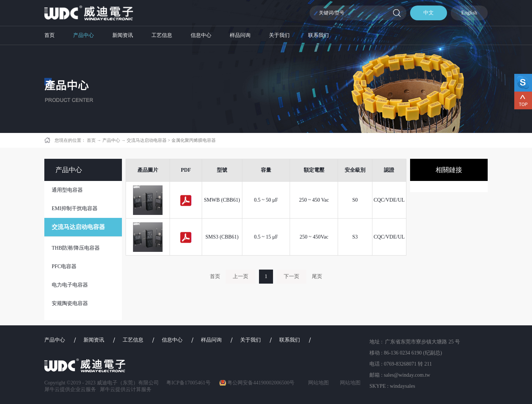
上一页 (241, 276)
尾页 (317, 276)
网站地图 (317, 383)
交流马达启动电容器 (147, 140)
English (469, 13)
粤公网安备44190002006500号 (261, 383)
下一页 (291, 276)
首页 (50, 35)
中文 (429, 13)
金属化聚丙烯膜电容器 (194, 140)
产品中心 (111, 140)
